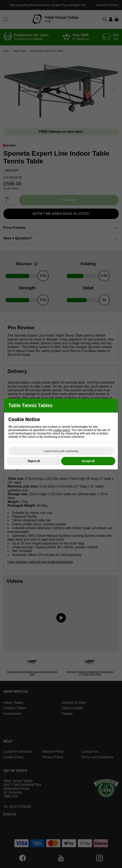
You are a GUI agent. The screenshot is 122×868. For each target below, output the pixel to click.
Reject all (34, 461)
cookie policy (62, 430)
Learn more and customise (61, 451)
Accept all (88, 461)
